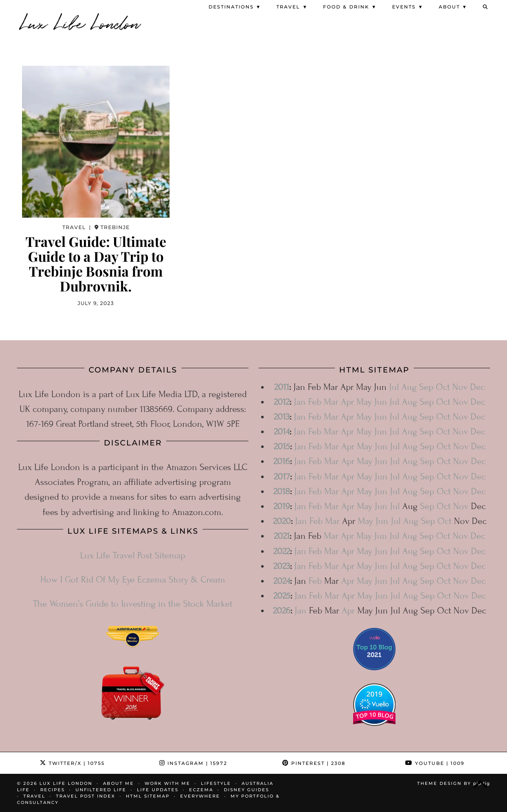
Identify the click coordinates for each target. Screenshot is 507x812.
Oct (443, 387)
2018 (282, 491)
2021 (282, 536)
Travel (34, 796)
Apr (347, 402)
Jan (300, 402)
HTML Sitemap (148, 796)
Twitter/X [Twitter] (72, 763)
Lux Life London (81, 22)
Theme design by (454, 783)
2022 (282, 551)
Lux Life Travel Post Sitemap (133, 556)
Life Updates (158, 790)
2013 (282, 417)
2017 (282, 477)
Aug (409, 387)
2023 (282, 566)
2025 (282, 596)
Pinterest (314, 763)
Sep (426, 387)
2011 (282, 387)
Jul (394, 387)
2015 (282, 447)
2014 (282, 432)
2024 (282, 581)
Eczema (201, 790)
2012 (282, 402)
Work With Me (167, 783)
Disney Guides (247, 790)
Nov (460, 387)
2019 (282, 506)
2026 (282, 611)
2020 (282, 521)
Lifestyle (216, 783)
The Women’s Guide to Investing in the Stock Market (133, 604)
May (364, 402)
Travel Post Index (86, 796)
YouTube (435, 763)
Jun (381, 402)
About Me (118, 783)
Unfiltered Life (101, 790)
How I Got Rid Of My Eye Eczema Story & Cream (133, 580)
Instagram (193, 763)
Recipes (53, 790)
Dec (478, 387)
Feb (315, 402)
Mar (331, 402)
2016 (282, 461)
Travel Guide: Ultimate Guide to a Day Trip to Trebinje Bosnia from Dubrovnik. (96, 264)
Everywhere (200, 796)
